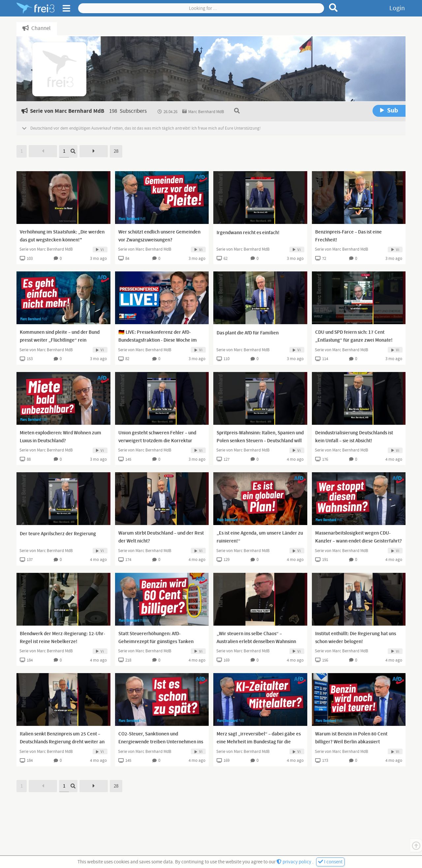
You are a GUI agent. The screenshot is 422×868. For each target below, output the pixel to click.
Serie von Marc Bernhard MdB (46, 249)
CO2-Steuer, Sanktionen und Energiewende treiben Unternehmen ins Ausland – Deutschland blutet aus (161, 742)
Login (397, 8)
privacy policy (294, 862)
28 (116, 151)
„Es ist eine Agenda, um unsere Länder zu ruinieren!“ (260, 537)
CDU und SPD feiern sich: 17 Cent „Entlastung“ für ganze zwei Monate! (354, 336)
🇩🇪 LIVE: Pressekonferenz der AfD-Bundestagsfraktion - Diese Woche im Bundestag (158, 340)
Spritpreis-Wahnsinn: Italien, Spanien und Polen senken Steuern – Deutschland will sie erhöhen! (260, 441)
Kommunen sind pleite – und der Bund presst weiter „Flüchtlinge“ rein (60, 336)
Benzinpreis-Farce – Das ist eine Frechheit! (348, 236)
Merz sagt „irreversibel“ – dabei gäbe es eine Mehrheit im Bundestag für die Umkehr (259, 742)
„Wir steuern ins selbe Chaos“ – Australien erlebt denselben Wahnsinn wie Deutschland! (256, 642)
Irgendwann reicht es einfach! (248, 233)
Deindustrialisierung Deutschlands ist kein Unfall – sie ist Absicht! (354, 437)
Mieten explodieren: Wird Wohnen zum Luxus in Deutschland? (60, 437)
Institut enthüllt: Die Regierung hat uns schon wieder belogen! (356, 638)
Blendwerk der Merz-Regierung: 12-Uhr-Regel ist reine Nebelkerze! (62, 638)
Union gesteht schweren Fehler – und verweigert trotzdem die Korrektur (157, 437)
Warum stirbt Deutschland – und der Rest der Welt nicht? (161, 537)
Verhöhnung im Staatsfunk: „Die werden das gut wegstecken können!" (62, 236)
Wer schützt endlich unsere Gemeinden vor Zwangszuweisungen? (159, 236)
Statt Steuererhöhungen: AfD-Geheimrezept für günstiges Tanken (156, 638)
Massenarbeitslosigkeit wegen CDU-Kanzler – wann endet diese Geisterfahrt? (359, 537)
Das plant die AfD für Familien (248, 333)
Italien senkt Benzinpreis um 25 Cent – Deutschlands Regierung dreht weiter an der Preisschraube (62, 742)
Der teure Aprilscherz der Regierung (58, 534)
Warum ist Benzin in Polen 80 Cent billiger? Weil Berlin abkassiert (351, 738)
